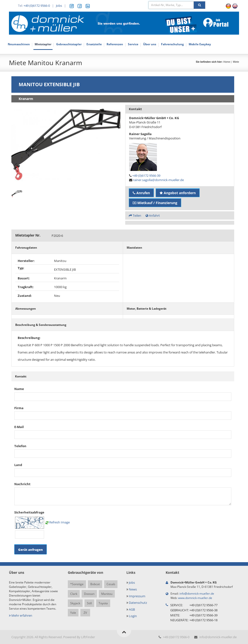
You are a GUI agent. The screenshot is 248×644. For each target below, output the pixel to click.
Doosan (89, 594)
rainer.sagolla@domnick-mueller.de (158, 180)
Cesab (111, 584)
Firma (19, 408)
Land (18, 465)
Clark (74, 594)
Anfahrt (153, 215)
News (133, 589)
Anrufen (141, 193)
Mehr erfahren (21, 615)
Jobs (59, 6)
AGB (132, 609)
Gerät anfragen (31, 550)
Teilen (135, 215)
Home (227, 62)
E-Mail (19, 427)
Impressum (137, 596)
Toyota (103, 603)
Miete (236, 62)
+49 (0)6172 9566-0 (37, 6)
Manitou (107, 594)
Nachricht (22, 484)
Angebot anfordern (178, 193)
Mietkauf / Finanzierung (155, 203)
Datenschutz (138, 603)
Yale (73, 613)
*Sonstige (77, 584)
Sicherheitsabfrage (29, 512)
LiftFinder (88, 637)
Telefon (20, 446)
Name (19, 389)
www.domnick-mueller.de (195, 598)
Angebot (178, 215)
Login (133, 616)
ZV (85, 613)
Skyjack (75, 603)
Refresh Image (59, 522)
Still (89, 603)
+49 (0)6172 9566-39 (146, 176)
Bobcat (95, 584)
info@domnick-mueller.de (197, 594)
